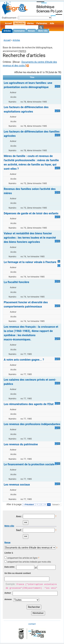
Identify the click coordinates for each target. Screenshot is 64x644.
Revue (7, 542)
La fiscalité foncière (16, 282)
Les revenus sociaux (17, 484)
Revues (32, 31)
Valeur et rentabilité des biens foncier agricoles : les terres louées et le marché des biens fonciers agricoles (30, 238)
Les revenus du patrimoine (21, 444)
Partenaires (42, 23)
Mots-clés (43, 31)
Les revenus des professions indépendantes (32, 424)
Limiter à (9, 553)
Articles (7, 31)
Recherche (19, 23)
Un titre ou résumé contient (18, 573)
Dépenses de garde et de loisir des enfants (31, 213)
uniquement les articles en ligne (22, 558)
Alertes (30, 23)
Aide (52, 23)
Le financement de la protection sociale (29, 464)
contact (32, 624)
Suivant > (56, 505)
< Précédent (29, 505)
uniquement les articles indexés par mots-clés (29, 562)
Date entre (9, 567)
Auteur (8, 593)
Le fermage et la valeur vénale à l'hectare (30, 262)
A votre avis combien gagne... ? (24, 360)
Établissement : (10, 18)
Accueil (8, 23)
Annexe (8, 599)
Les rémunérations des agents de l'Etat (29, 404)
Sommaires (19, 31)
